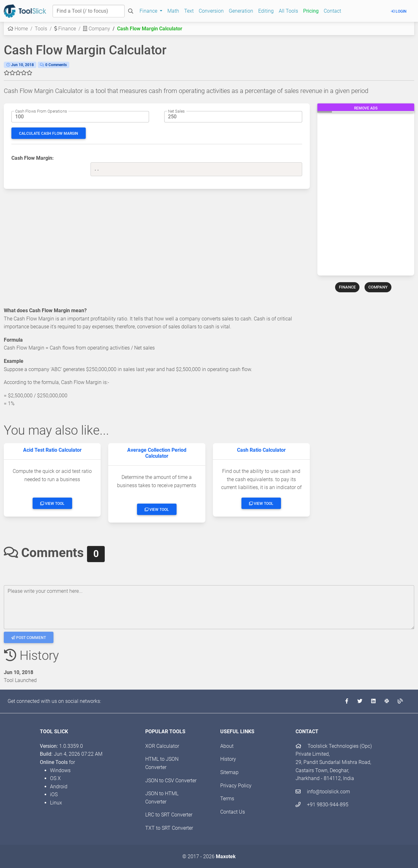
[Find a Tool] (89, 11)
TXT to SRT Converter (169, 828)
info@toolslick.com (323, 792)
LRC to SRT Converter (169, 815)
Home (18, 29)
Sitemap (229, 772)
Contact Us (233, 812)
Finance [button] (149, 11)
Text (189, 11)
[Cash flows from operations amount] (80, 117)
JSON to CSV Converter (171, 781)
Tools (41, 29)
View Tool (52, 504)
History (228, 759)
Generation (241, 11)
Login (399, 11)
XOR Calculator (162, 746)
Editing (266, 11)
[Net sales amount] (233, 117)
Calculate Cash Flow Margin (49, 133)
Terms (227, 799)
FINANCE (347, 287)
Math (173, 11)
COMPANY (378, 287)
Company (97, 29)
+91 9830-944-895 (322, 805)
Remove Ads (366, 108)
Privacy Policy (236, 786)
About (227, 746)
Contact (332, 11)
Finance (65, 29)
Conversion (211, 11)
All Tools (288, 11)
